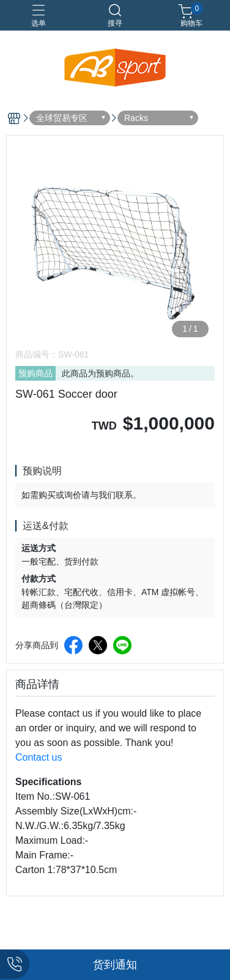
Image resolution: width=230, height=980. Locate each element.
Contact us (39, 757)
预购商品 (35, 373)
